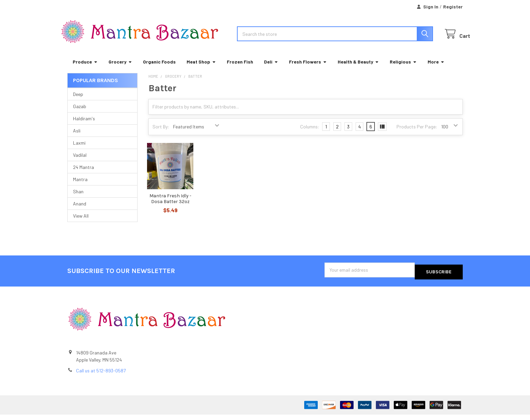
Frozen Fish (240, 69)
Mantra (80, 187)
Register (453, 7)
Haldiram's (84, 126)
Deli (271, 69)
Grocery (120, 69)
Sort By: (161, 134)
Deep (78, 102)
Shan (78, 199)
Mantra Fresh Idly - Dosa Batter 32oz (170, 206)
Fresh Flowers (308, 69)
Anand (80, 211)
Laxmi (79, 150)
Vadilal (80, 162)
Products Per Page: (417, 134)
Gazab (80, 114)
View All (81, 223)
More (436, 69)
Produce (85, 69)
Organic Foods (159, 69)
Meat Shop (201, 69)
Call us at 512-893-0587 (101, 376)
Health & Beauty (358, 69)
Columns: (310, 134)
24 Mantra (83, 175)
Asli (77, 138)
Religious (403, 69)
